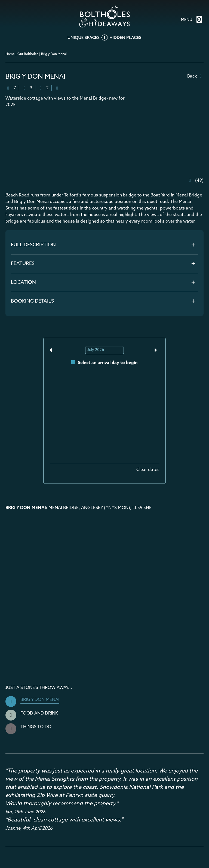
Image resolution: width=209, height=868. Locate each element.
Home (10, 54)
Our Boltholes (28, 54)
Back (195, 76)
